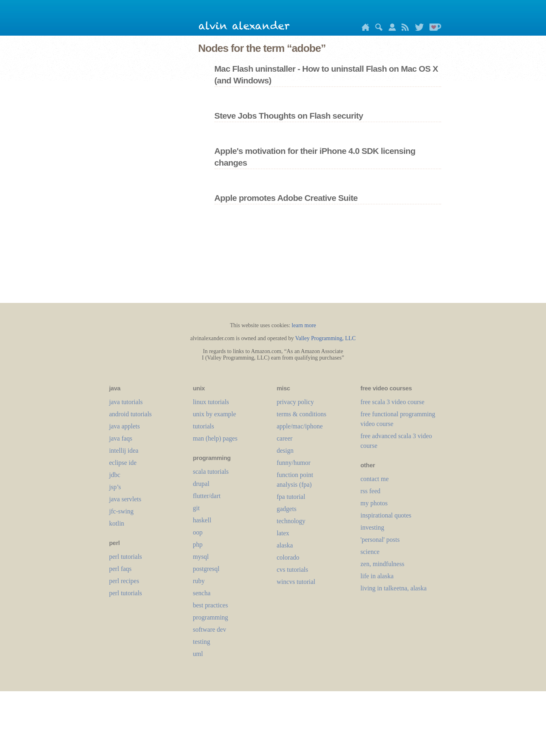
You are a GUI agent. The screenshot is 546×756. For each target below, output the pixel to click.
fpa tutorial (291, 497)
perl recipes (124, 581)
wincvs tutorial (296, 582)
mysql (201, 557)
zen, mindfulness (382, 564)
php (198, 544)
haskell (202, 520)
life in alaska (377, 576)
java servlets (125, 499)
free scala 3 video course (393, 402)
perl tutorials (126, 557)
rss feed (371, 491)
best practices (211, 605)
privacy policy (295, 402)
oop (198, 532)
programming (211, 617)
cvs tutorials (293, 570)
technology (291, 521)
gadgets (287, 509)
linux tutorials (211, 402)
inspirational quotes (386, 515)
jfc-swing (121, 511)
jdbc (115, 475)
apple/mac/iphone (300, 426)
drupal (201, 484)
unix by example (215, 414)
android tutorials (131, 414)
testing (202, 642)
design (285, 450)
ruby (199, 581)
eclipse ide (123, 463)
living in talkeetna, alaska (394, 588)
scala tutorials (211, 472)
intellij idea (124, 450)
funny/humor (294, 463)
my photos (374, 503)
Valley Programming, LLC (325, 338)
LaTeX (283, 533)
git (197, 508)
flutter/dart (207, 496)
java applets (125, 426)
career (285, 438)
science (370, 552)
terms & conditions (302, 414)
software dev (210, 629)
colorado (288, 557)
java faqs (121, 438)
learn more (304, 325)
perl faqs (121, 569)
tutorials (204, 426)
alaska (285, 545)
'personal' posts (380, 540)
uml (198, 654)
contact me (375, 479)
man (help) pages (215, 438)
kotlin (117, 523)
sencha (202, 593)
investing (373, 527)
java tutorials (126, 402)
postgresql (206, 569)
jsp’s (115, 487)
